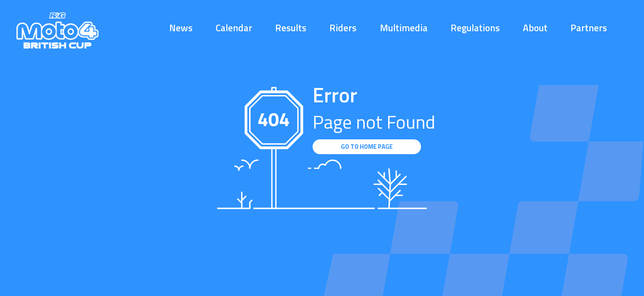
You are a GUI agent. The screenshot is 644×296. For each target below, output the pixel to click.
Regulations (475, 28)
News (181, 28)
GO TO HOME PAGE (367, 147)
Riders (343, 28)
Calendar (234, 28)
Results (291, 28)
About (535, 28)
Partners (589, 28)
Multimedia (404, 28)
